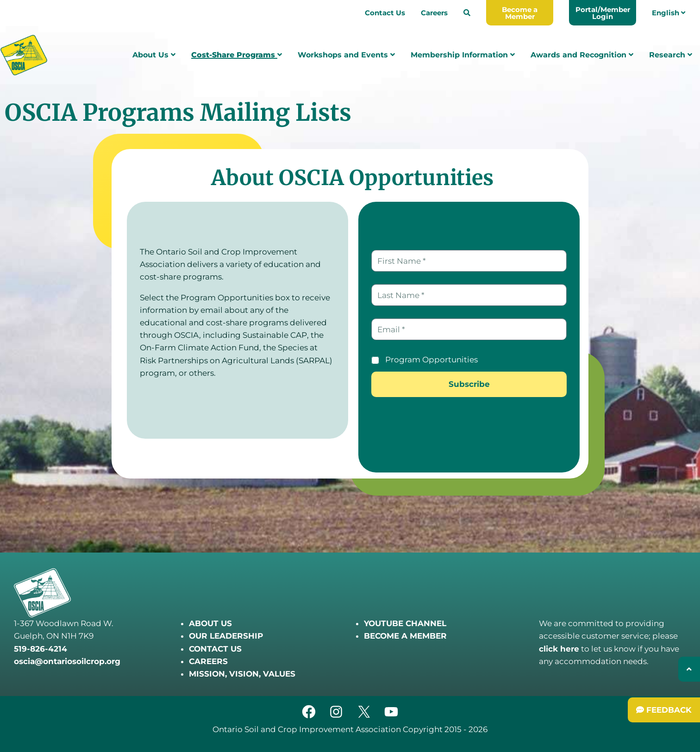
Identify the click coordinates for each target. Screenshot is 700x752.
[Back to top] (689, 669)
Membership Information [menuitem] (463, 55)
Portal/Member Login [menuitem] (603, 13)
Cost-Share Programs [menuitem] (237, 55)
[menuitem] (467, 13)
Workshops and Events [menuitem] (346, 55)
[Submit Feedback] (664, 710)
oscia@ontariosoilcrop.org (67, 661)
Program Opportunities (431, 360)
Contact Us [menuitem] (385, 13)
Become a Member (520, 13)
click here (559, 649)
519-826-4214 (41, 649)
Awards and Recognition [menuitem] (582, 55)
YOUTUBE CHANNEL (405, 623)
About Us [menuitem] (154, 55)
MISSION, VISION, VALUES (242, 674)
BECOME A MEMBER (405, 636)
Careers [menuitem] (434, 13)
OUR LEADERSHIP (226, 636)
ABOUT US (210, 623)
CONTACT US (215, 649)
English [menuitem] (669, 13)
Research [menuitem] (671, 55)
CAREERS (208, 661)
